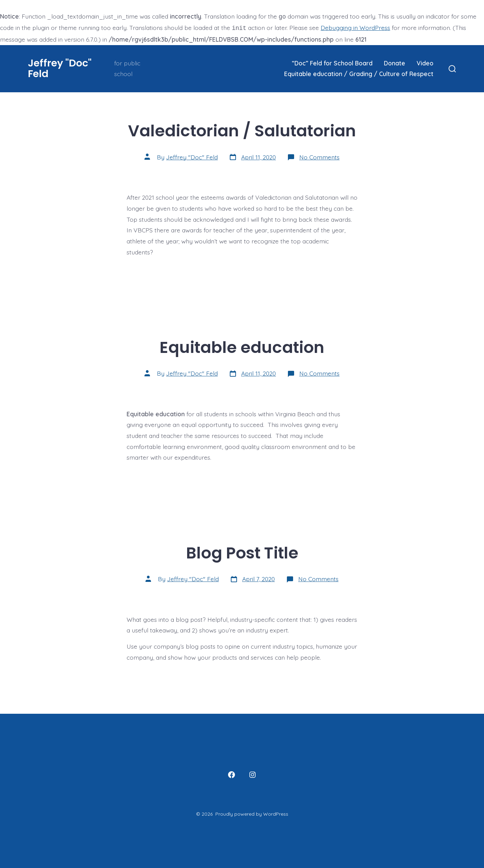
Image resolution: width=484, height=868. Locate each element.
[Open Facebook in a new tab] (232, 773)
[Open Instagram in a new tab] (252, 773)
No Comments (319, 156)
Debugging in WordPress (355, 27)
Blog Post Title (242, 551)
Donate (395, 62)
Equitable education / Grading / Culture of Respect (359, 72)
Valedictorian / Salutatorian (242, 129)
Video (425, 62)
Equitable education (242, 346)
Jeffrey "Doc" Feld (192, 156)
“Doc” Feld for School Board (332, 62)
